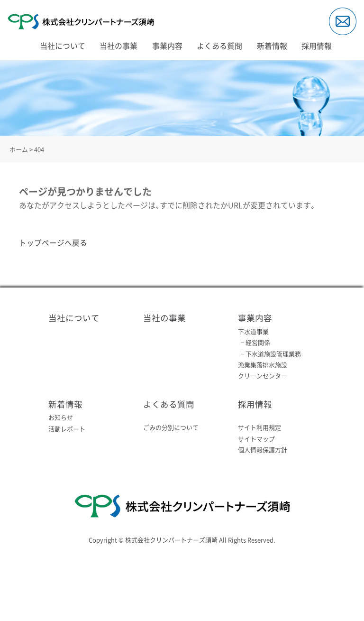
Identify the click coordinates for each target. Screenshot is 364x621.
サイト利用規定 (259, 427)
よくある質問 (219, 46)
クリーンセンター (263, 375)
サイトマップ (256, 438)
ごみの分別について (171, 427)
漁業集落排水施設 (263, 365)
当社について (63, 46)
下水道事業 (253, 331)
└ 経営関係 (254, 342)
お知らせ (61, 417)
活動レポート (67, 428)
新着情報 (272, 46)
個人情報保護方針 (263, 449)
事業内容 (167, 46)
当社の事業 (118, 46)
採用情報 (317, 46)
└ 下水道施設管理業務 (269, 353)
